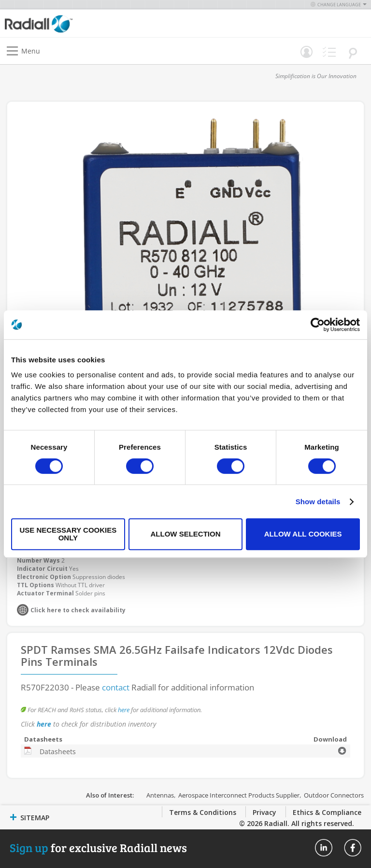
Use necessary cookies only (68, 534)
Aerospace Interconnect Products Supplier (239, 795)
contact (116, 687)
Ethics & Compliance (327, 812)
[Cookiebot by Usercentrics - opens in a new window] (318, 325)
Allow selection (185, 534)
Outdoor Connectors (334, 795)
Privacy (264, 812)
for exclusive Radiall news (98, 847)
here (124, 710)
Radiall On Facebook (353, 848)
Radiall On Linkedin (324, 848)
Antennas (160, 795)
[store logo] (98, 23)
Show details (318, 502)
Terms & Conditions (203, 812)
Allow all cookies (303, 534)
